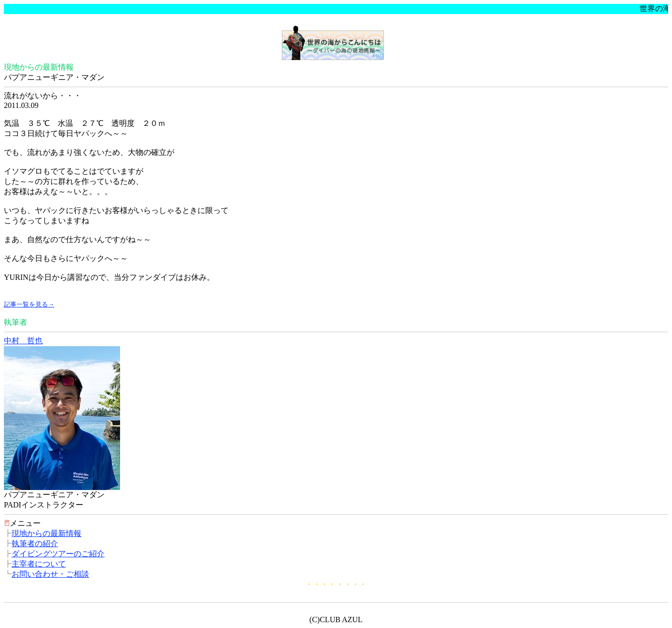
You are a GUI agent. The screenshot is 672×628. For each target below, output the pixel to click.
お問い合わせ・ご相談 (50, 574)
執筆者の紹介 (35, 544)
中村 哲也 (23, 341)
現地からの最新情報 (46, 533)
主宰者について (39, 564)
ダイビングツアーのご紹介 (58, 554)
